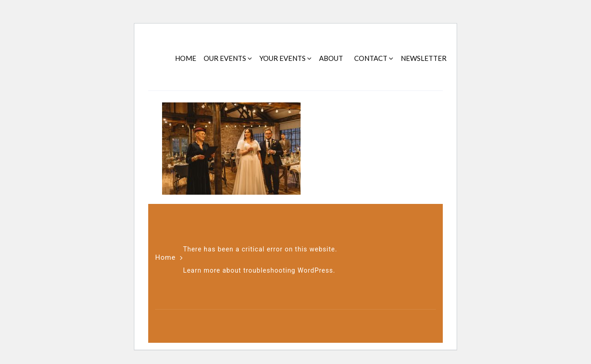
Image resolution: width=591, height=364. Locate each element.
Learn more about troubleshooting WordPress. (259, 270)
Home (165, 257)
